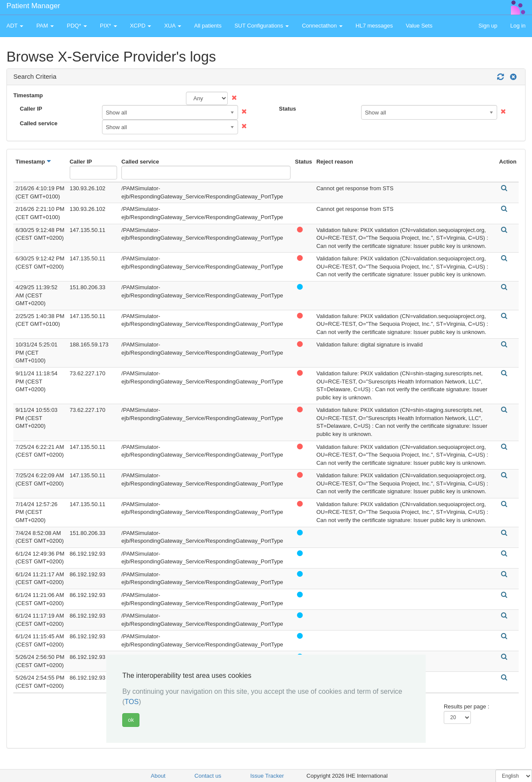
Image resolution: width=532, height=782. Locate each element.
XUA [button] (173, 26)
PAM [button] (45, 26)
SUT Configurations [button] (262, 26)
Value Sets (419, 26)
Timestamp (28, 95)
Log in (518, 26)
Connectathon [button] (322, 26)
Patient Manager (33, 6)
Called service (39, 123)
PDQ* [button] (77, 26)
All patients (208, 26)
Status (288, 109)
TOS (132, 702)
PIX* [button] (108, 26)
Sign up (488, 26)
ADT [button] (15, 26)
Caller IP (31, 109)
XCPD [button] (141, 26)
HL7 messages (374, 26)
